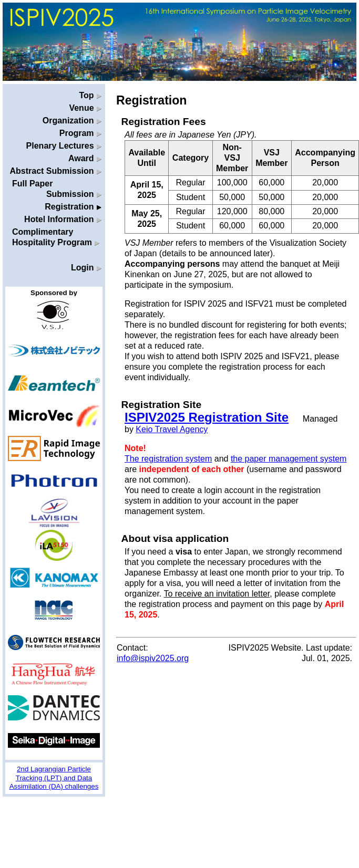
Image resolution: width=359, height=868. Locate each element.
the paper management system (289, 459)
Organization (72, 121)
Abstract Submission (56, 171)
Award (85, 158)
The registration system (168, 459)
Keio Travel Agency (172, 429)
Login (86, 268)
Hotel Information (63, 219)
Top (90, 95)
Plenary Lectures (64, 146)
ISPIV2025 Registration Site (207, 417)
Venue (85, 108)
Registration (73, 207)
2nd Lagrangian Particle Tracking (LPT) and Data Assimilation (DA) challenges (54, 778)
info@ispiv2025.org (153, 658)
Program (80, 133)
